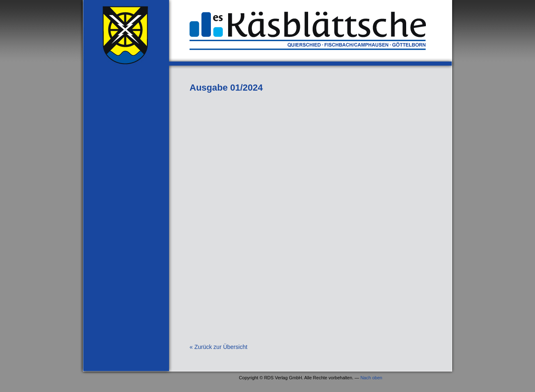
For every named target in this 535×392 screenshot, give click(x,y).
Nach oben (371, 378)
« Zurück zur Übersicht (218, 347)
